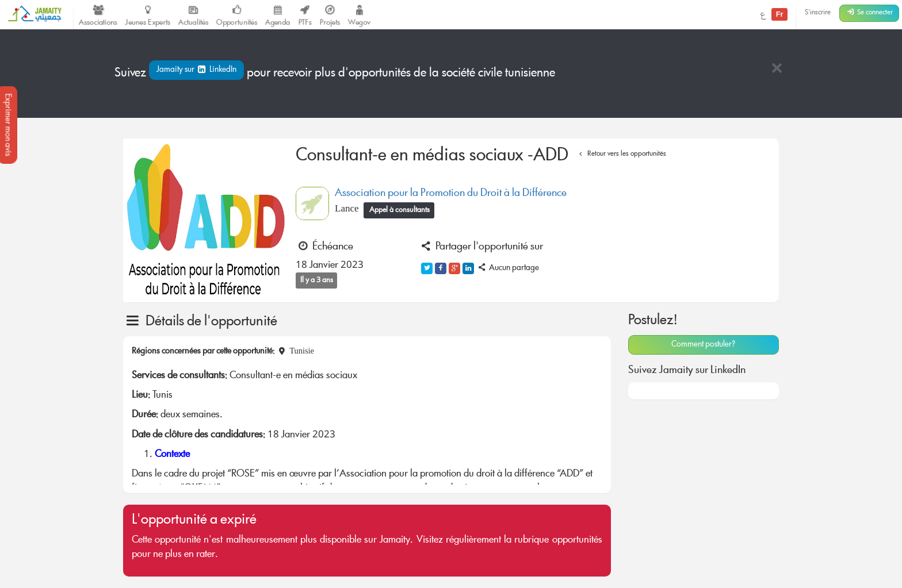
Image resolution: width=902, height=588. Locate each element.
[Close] (777, 69)
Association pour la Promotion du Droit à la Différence (451, 194)
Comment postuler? (703, 345)
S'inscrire (818, 13)
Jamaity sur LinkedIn (196, 70)
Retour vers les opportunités (621, 154)
